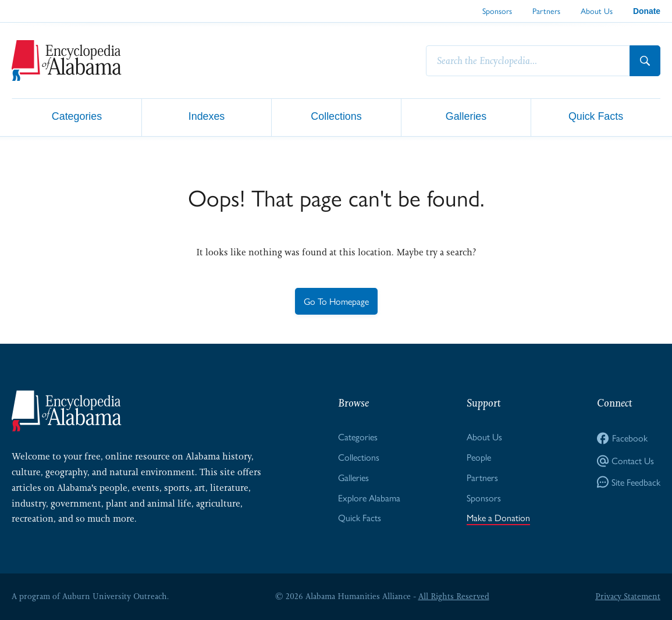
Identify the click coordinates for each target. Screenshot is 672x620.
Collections (336, 116)
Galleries (466, 116)
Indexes (207, 116)
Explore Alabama (369, 498)
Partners (546, 10)
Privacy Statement (628, 596)
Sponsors (497, 10)
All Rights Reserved (454, 596)
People (479, 457)
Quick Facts (596, 116)
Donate (647, 11)
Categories (77, 116)
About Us (597, 10)
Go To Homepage (336, 301)
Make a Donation (498, 517)
